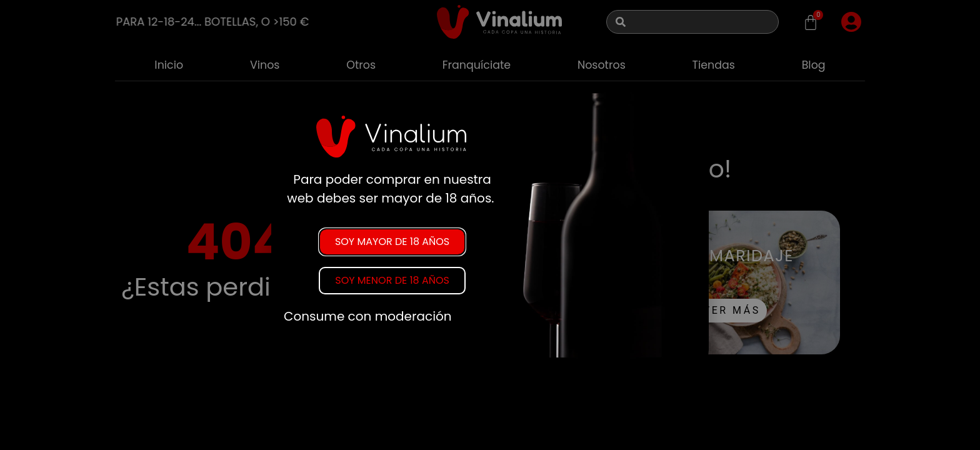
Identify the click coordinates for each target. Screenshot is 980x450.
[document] (490, 225)
